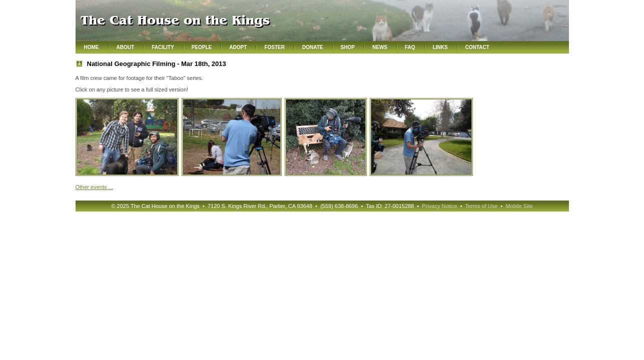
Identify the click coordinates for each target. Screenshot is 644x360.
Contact (477, 47)
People (202, 47)
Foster (274, 47)
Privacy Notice (439, 206)
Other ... (94, 187)
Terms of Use (482, 206)
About (126, 47)
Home (92, 47)
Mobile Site (519, 206)
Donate (312, 47)
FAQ (410, 47)
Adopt (238, 47)
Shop (348, 47)
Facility (163, 47)
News (380, 47)
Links (440, 47)
